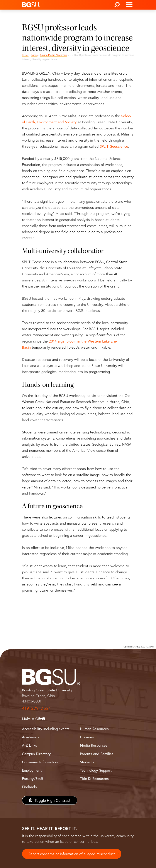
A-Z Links (30, 745)
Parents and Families (97, 754)
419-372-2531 (36, 708)
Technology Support (96, 770)
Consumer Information (40, 762)
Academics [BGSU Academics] (31, 737)
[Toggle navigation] (129, 5)
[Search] (117, 5)
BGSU (25, 55)
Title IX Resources (94, 779)
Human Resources (94, 729)
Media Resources (94, 745)
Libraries (87, 737)
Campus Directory (36, 754)
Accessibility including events (46, 729)
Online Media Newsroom (54, 55)
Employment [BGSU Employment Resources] (32, 770)
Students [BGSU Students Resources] (87, 762)
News (34, 55)
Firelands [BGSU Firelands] (29, 787)
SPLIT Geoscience (114, 146)
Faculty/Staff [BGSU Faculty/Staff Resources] (33, 779)
